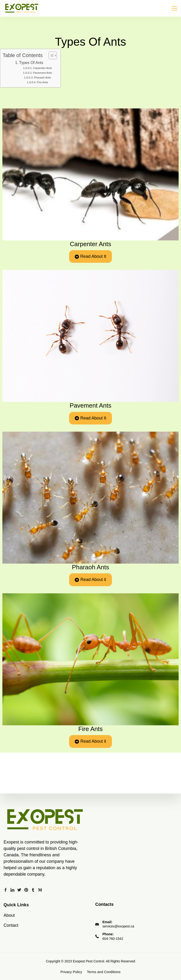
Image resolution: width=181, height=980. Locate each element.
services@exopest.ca (118, 926)
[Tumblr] (33, 890)
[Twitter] (19, 890)
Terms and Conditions (104, 972)
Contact (11, 925)
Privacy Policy (71, 972)
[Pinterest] (26, 890)
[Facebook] (5, 890)
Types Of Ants (31, 63)
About (9, 915)
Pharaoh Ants (43, 78)
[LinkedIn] (12, 890)
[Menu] (174, 8)
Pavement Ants (42, 73)
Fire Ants (43, 82)
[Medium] (40, 890)
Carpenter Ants (43, 68)
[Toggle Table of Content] (50, 55)
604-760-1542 (113, 939)
